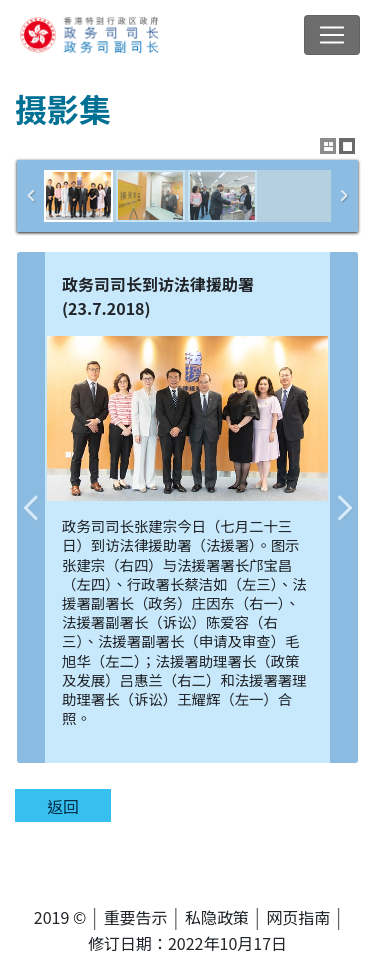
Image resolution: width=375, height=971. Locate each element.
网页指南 (298, 917)
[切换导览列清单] (332, 35)
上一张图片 (31, 507)
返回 (63, 806)
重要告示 (136, 917)
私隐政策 (217, 917)
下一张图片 (344, 507)
